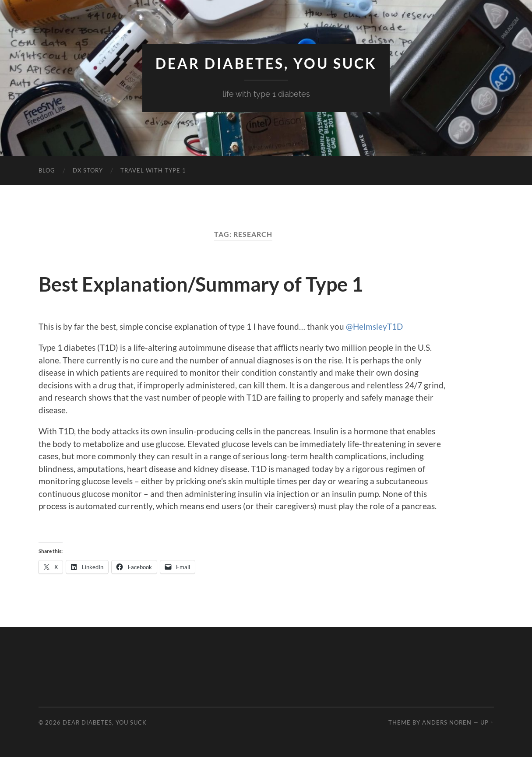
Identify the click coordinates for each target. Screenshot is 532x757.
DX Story (88, 170)
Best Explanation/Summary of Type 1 (201, 284)
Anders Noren (447, 722)
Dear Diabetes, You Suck (266, 63)
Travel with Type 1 (153, 170)
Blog (47, 170)
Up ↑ (487, 722)
